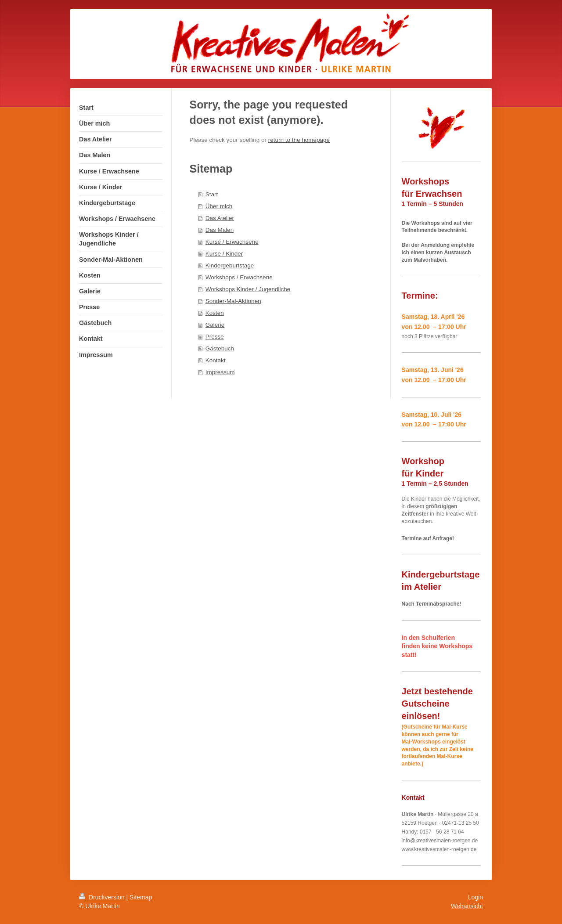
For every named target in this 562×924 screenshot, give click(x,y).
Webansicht (467, 906)
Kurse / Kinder (224, 254)
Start (212, 194)
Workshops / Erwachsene (239, 277)
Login (476, 897)
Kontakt (216, 360)
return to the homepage (299, 140)
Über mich (219, 206)
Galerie (215, 325)
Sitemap (141, 897)
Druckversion (103, 897)
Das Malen (220, 230)
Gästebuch (220, 348)
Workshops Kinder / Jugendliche (248, 289)
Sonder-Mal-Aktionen (233, 301)
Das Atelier (220, 218)
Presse (215, 337)
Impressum (220, 372)
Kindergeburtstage (230, 265)
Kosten (215, 313)
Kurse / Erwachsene (232, 242)
